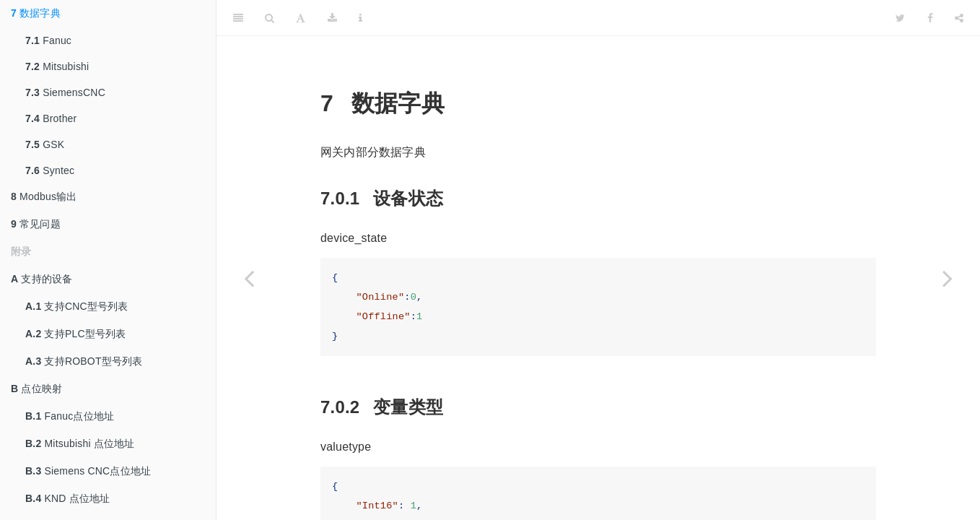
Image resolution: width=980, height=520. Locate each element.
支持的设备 (41, 279)
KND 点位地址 (68, 498)
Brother (51, 118)
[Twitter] (900, 18)
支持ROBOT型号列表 (84, 361)
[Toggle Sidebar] (238, 18)
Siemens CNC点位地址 (88, 471)
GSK (45, 144)
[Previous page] (249, 278)
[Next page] (948, 278)
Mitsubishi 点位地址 (80, 443)
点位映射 (36, 389)
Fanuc (48, 40)
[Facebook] (930, 18)
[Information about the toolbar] (360, 18)
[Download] (332, 18)
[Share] (959, 18)
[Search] (270, 18)
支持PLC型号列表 (76, 334)
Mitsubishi (57, 66)
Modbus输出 (44, 196)
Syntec (50, 170)
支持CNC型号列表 (77, 306)
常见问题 (36, 224)
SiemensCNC (65, 92)
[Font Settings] (301, 18)
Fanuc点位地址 (70, 416)
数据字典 (36, 13)
